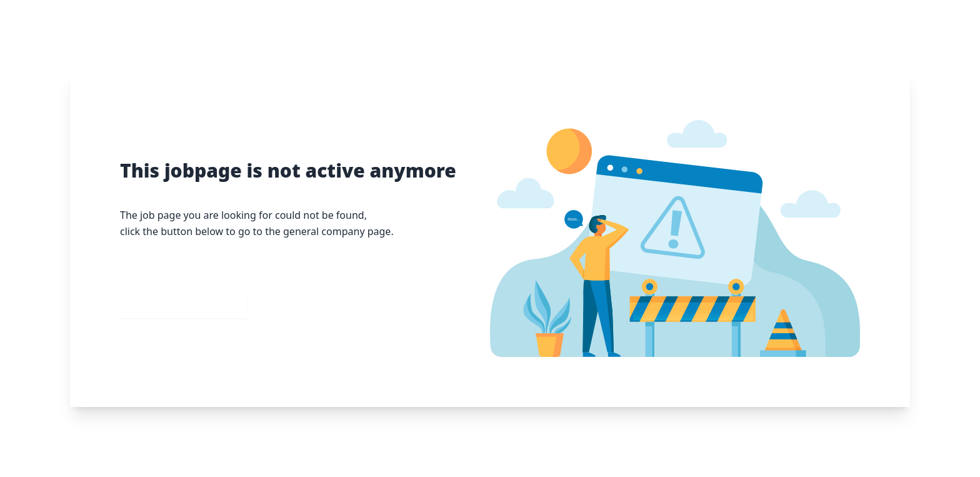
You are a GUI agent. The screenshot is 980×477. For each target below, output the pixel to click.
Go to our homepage (183, 304)
